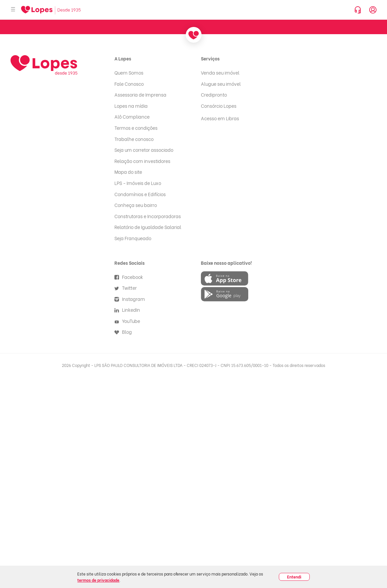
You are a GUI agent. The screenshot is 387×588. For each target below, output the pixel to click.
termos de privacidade (98, 580)
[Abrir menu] (13, 10)
